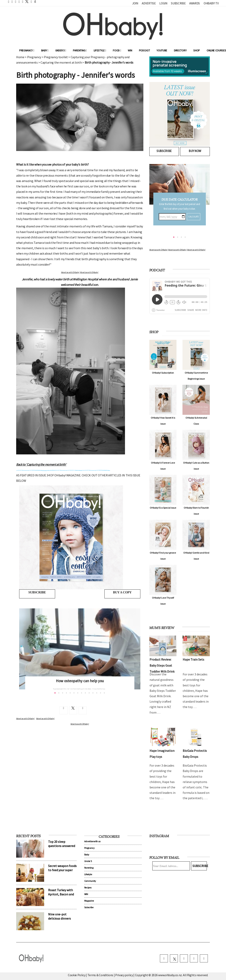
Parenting (80, 50)
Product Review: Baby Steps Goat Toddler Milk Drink (162, 665)
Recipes (88, 887)
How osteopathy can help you (80, 681)
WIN (130, 50)
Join (135, 3)
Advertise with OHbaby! (70, 272)
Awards (195, 3)
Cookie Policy (77, 975)
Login (163, 3)
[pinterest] (194, 958)
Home (20, 57)
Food (117, 50)
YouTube (162, 50)
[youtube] (204, 958)
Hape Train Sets (193, 659)
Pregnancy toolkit (56, 57)
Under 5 (61, 50)
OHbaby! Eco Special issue (163, 508)
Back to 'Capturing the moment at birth (41, 464)
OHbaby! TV (211, 3)
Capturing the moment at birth (61, 62)
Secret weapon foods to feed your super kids (62, 870)
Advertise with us (92, 841)
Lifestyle (100, 50)
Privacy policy (124, 975)
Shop (197, 50)
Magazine (89, 901)
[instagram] (184, 958)
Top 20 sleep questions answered (62, 844)
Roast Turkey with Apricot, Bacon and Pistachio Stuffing (61, 894)
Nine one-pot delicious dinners (59, 916)
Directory (180, 50)
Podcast (144, 50)
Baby (45, 50)
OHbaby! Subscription (163, 373)
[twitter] (26, 1)
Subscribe (178, 3)
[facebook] (164, 958)
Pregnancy (27, 50)
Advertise (149, 3)
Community (90, 881)
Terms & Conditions (101, 975)
